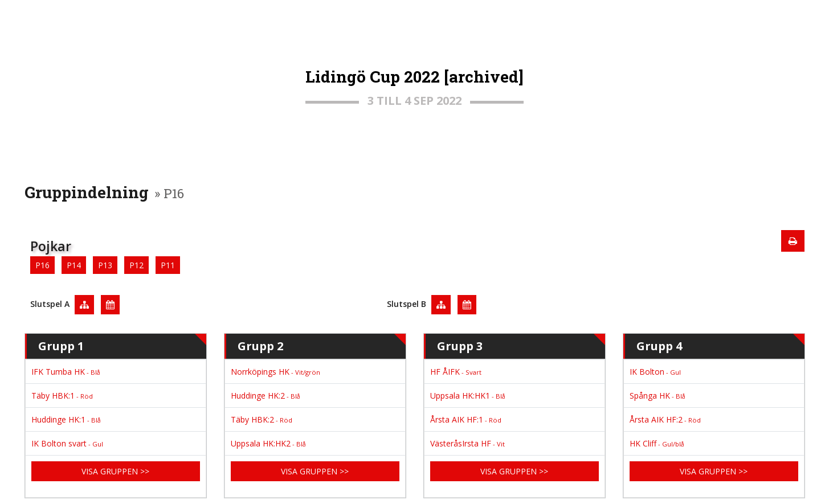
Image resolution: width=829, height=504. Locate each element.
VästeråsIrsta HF (467, 443)
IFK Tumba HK (66, 372)
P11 (168, 265)
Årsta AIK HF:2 (665, 419)
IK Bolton (655, 372)
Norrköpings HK (275, 372)
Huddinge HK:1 (66, 419)
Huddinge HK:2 (266, 396)
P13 (105, 265)
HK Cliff (657, 443)
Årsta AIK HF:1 (466, 419)
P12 (136, 265)
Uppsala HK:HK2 (268, 443)
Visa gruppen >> (115, 471)
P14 (74, 265)
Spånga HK (658, 396)
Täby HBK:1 (62, 396)
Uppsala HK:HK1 (468, 396)
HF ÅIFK (456, 372)
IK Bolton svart (67, 443)
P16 (42, 265)
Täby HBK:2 (262, 419)
